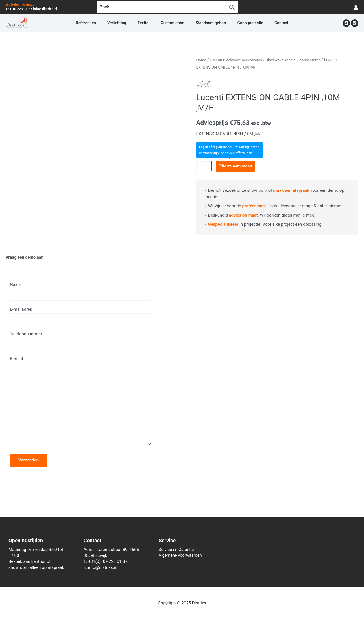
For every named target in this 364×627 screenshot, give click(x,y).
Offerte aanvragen (236, 166)
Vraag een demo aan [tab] (25, 257)
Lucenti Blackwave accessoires (237, 60)
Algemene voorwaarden (181, 556)
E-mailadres (80, 316)
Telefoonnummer (80, 341)
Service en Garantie (177, 550)
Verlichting (130, 23)
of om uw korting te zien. (230, 147)
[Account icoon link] (356, 7)
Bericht (80, 405)
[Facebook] (346, 23)
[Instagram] (355, 23)
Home (201, 60)
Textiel (150, 23)
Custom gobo (173, 23)
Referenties (106, 23)
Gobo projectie (237, 23)
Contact (261, 23)
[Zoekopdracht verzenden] (232, 7)
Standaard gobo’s (204, 23)
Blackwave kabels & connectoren (296, 60)
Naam (80, 291)
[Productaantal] (204, 166)
